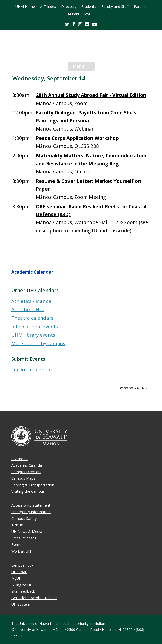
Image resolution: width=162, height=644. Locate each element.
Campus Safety (24, 518)
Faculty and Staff (115, 7)
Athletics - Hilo (28, 309)
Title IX (17, 525)
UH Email (19, 572)
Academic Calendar (32, 272)
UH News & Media (27, 532)
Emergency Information (31, 512)
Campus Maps (23, 478)
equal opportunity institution (83, 623)
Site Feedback (23, 591)
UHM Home (25, 7)
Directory (69, 7)
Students (89, 7)
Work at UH (21, 551)
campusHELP (22, 565)
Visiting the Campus (28, 491)
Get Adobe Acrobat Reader (34, 598)
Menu (84, 67)
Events (17, 545)
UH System (21, 604)
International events (35, 326)
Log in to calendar (32, 369)
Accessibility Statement (31, 505)
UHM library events (33, 335)
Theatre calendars (32, 318)
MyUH (89, 14)
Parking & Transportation (33, 485)
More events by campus (38, 343)
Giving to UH (22, 585)
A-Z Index (48, 7)
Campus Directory (26, 472)
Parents (140, 7)
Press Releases (24, 538)
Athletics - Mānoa (31, 301)
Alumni (73, 14)
